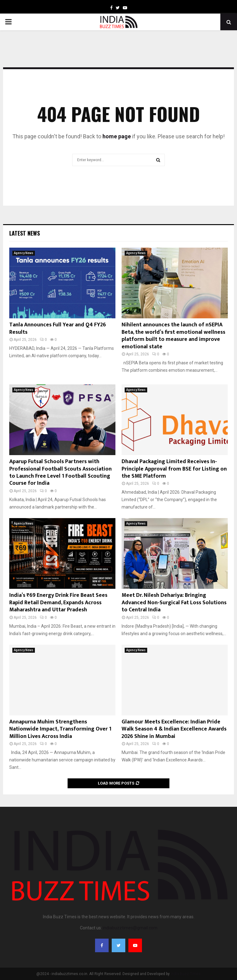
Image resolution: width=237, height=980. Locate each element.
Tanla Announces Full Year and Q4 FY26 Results (58, 328)
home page (117, 136)
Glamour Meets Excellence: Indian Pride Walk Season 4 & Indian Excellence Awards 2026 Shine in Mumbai (174, 729)
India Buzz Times (186, 974)
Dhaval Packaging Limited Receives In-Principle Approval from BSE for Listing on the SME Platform (174, 469)
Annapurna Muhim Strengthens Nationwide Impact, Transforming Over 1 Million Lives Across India (60, 729)
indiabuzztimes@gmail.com (130, 928)
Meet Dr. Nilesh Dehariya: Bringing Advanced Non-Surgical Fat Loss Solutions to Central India (174, 603)
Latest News (25, 233)
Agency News (24, 253)
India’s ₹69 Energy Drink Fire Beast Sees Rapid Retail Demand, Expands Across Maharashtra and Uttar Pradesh (58, 603)
